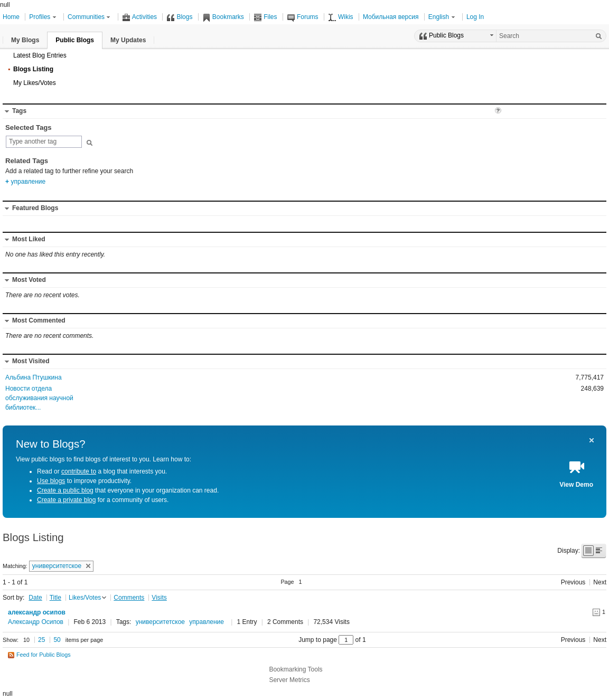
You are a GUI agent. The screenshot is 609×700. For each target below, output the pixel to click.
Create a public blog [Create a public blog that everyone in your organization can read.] (65, 490)
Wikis (341, 17)
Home (11, 17)
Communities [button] (90, 17)
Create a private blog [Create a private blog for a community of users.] (66, 500)
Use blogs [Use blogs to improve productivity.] (51, 481)
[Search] (598, 36)
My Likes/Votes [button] (35, 83)
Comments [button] (129, 598)
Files (265, 17)
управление (207, 622)
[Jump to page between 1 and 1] (346, 640)
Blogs (179, 17)
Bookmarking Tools (296, 669)
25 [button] (41, 640)
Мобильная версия (391, 17)
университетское (160, 622)
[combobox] (44, 142)
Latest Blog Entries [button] (40, 55)
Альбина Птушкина (34, 377)
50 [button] (57, 640)
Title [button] (55, 598)
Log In (475, 17)
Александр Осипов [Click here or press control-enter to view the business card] (36, 622)
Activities (139, 17)
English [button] (443, 17)
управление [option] (25, 182)
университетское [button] (61, 566)
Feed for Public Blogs (44, 655)
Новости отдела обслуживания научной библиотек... (39, 398)
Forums (303, 17)
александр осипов (37, 612)
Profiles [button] (43, 17)
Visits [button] (159, 598)
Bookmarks (223, 17)
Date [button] (35, 598)
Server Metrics (289, 680)
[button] (25, 40)
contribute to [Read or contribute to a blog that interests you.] (79, 471)
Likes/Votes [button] (85, 598)
